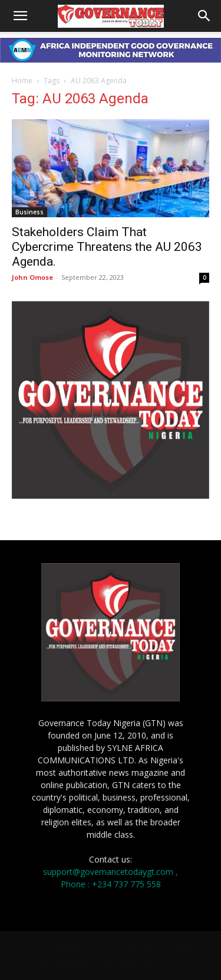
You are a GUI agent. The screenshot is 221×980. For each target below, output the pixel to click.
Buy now (177, 945)
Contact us (134, 945)
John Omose (32, 277)
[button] (20, 16)
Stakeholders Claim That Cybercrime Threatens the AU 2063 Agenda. (107, 247)
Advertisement (55, 945)
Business (29, 212)
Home (22, 81)
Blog (98, 945)
